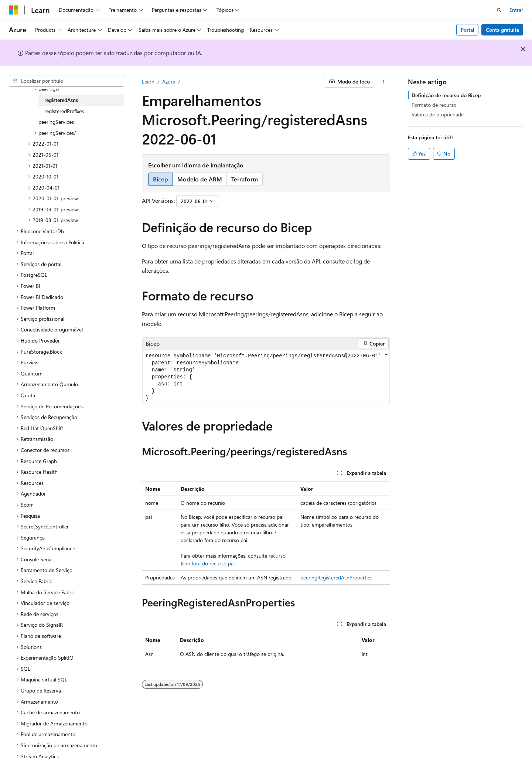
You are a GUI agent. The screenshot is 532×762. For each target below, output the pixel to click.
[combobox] (66, 81)
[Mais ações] (384, 82)
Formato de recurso (434, 105)
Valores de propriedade (438, 114)
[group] (266, 377)
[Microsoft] (14, 10)
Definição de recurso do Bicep (446, 95)
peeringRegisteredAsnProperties (336, 577)
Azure (169, 81)
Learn (148, 81)
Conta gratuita (502, 30)
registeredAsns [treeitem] (61, 100)
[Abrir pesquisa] (499, 10)
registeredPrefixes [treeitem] (64, 111)
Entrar (516, 10)
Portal (468, 30)
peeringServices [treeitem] (56, 122)
